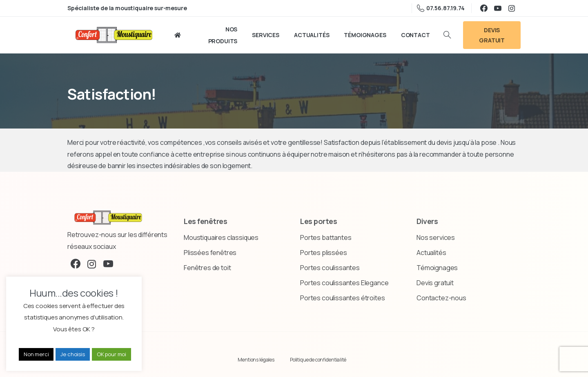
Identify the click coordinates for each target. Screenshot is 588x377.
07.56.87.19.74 (441, 8)
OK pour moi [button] (111, 354)
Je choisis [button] (72, 354)
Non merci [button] (36, 354)
